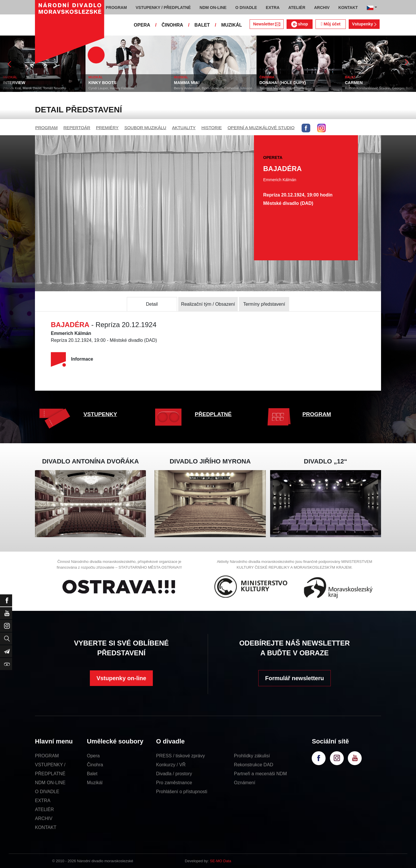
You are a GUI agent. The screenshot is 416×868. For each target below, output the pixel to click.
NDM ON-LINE (50, 783)
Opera (93, 756)
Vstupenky (364, 24)
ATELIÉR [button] (297, 8)
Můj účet (330, 24)
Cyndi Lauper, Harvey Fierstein (111, 88)
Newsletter (266, 24)
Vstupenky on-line (121, 678)
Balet (92, 774)
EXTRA (43, 801)
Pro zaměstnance (174, 783)
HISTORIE (212, 128)
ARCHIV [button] (322, 8)
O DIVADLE (47, 792)
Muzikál (95, 783)
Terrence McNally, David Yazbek (283, 88)
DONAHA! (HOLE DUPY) (283, 83)
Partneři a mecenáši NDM (260, 774)
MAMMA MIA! (187, 83)
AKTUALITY (184, 128)
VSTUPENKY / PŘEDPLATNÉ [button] (163, 8)
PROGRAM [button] (116, 8)
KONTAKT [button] (348, 8)
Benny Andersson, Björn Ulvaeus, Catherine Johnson (213, 88)
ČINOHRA (172, 25)
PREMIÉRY (107, 128)
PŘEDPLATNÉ (213, 414)
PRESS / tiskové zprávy (180, 756)
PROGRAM (47, 128)
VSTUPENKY (100, 414)
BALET (202, 25)
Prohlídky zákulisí (252, 756)
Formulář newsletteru (295, 678)
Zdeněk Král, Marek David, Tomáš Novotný (34, 88)
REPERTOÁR (77, 128)
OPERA (142, 25)
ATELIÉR (44, 809)
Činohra (95, 765)
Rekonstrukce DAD (254, 765)
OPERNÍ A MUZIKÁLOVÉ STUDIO (261, 128)
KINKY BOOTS (102, 83)
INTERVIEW (14, 83)
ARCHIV (44, 818)
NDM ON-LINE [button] (213, 8)
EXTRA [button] (273, 8)
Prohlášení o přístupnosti (182, 792)
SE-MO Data (221, 861)
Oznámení (245, 783)
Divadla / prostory (174, 774)
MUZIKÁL (232, 25)
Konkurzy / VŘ (171, 765)
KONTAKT (46, 827)
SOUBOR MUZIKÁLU (145, 128)
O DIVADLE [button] (246, 8)
